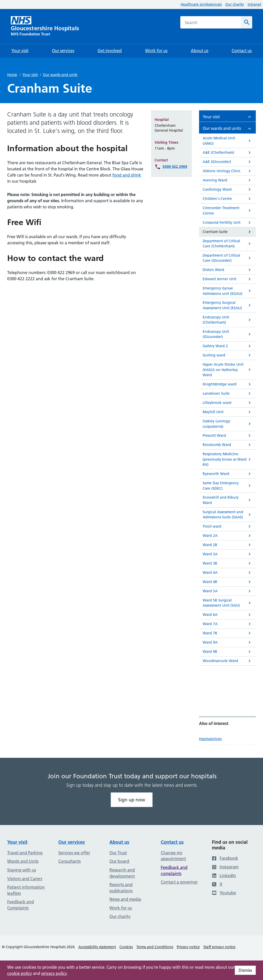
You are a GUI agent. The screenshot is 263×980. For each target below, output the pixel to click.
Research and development (122, 873)
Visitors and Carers (25, 879)
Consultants (69, 861)
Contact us (172, 842)
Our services (72, 842)
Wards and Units (23, 861)
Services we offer (74, 853)
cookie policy (20, 973)
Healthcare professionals (201, 4)
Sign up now (132, 800)
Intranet (254, 4)
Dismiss (245, 970)
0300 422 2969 (175, 167)
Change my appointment (173, 856)
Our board (119, 861)
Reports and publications (121, 888)
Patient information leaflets (26, 890)
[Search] (246, 22)
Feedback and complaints (174, 870)
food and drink (127, 175)
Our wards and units (60, 75)
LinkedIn (224, 876)
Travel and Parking (25, 853)
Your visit (30, 75)
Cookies (126, 947)
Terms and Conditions (155, 947)
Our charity (235, 4)
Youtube (224, 893)
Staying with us (22, 870)
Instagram (225, 867)
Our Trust (118, 853)
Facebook (225, 858)
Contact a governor (179, 882)
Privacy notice (188, 947)
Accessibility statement (97, 947)
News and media (125, 899)
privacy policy (54, 973)
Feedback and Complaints (21, 905)
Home (12, 75)
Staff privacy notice (219, 947)
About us (119, 842)
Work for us (121, 908)
